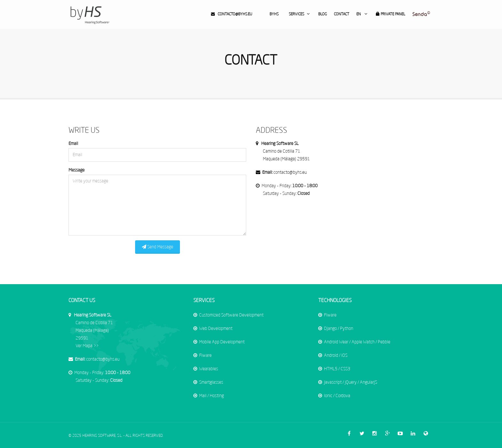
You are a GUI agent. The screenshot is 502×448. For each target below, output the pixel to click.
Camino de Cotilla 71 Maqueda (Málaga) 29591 (286, 151)
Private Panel (391, 14)
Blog (323, 14)
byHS (274, 14)
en (363, 14)
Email (73, 144)
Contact (342, 14)
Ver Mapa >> (94, 331)
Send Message (158, 247)
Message (77, 170)
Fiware (206, 356)
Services (300, 14)
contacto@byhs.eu (232, 14)
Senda (421, 14)
